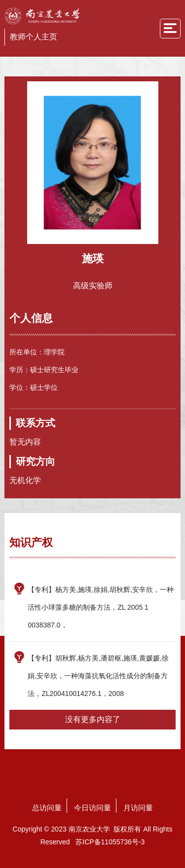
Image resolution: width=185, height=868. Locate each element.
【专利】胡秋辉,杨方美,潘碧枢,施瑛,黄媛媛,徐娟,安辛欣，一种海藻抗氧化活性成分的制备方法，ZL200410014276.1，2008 (98, 676)
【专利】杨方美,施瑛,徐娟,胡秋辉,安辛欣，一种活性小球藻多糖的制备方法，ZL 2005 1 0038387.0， (101, 607)
